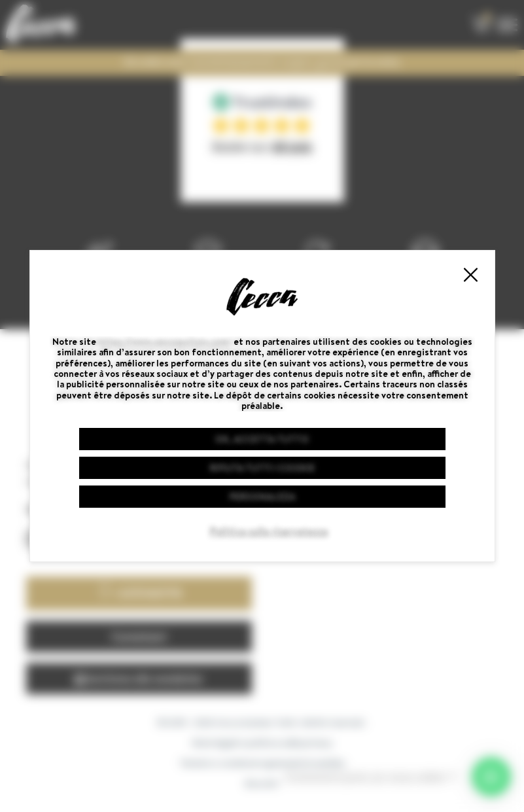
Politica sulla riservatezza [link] (269, 531)
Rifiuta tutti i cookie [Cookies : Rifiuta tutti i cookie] (262, 468)
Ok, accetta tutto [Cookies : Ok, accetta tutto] (262, 439)
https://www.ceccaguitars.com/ (165, 342)
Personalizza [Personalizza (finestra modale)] (262, 497)
